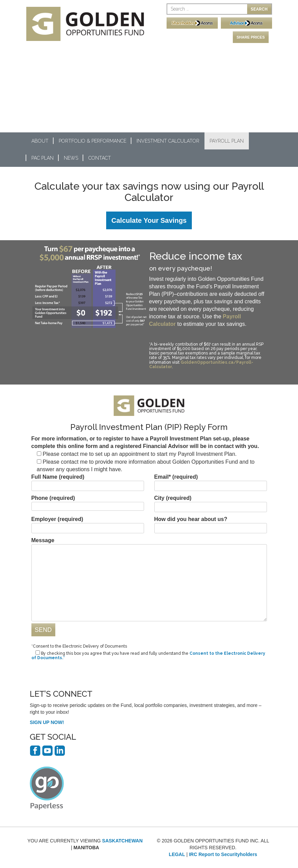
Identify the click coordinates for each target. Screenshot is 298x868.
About (40, 141)
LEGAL (177, 854)
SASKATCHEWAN (122, 841)
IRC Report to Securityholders (223, 854)
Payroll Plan (227, 141)
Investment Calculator (168, 141)
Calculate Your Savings (149, 220)
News (71, 158)
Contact (100, 158)
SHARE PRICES (251, 37)
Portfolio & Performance (93, 141)
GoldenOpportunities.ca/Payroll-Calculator (201, 365)
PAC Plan (42, 158)
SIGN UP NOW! (47, 722)
